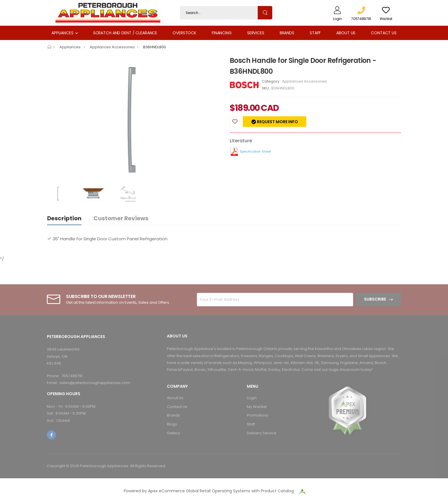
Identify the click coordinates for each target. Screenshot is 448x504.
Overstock (184, 33)
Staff (315, 33)
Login (252, 398)
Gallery (173, 433)
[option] (134, 120)
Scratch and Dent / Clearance (125, 33)
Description (64, 218)
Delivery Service (262, 433)
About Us (346, 33)
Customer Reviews (121, 218)
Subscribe (375, 299)
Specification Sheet (255, 151)
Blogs (172, 424)
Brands (287, 33)
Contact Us (384, 33)
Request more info (277, 122)
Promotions (258, 415)
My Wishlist (257, 407)
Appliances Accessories (112, 47)
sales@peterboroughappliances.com (95, 383)
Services (256, 33)
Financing (222, 33)
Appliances (62, 33)
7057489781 (72, 376)
